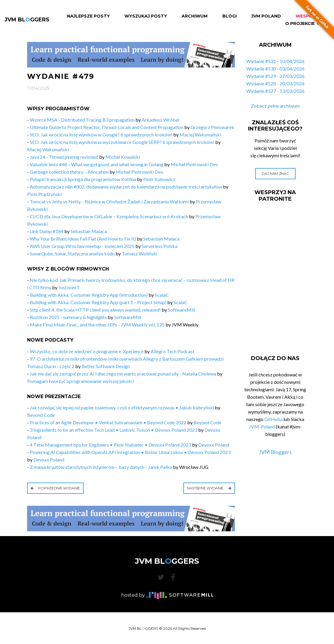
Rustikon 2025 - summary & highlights (68, 317)
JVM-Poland (262, 427)
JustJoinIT (69, 287)
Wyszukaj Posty (146, 16)
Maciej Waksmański (200, 135)
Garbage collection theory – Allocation (69, 172)
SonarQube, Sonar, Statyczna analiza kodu (72, 253)
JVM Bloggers (275, 452)
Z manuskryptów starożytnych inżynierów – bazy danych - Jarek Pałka (101, 467)
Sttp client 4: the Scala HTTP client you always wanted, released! (95, 310)
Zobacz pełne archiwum (275, 106)
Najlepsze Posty (88, 16)
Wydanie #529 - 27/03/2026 (275, 76)
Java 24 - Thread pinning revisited (64, 157)
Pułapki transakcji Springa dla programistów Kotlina (83, 179)
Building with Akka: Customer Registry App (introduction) (89, 295)
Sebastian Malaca (89, 231)
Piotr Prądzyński (44, 194)
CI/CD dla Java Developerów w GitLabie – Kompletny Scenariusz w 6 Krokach (109, 216)
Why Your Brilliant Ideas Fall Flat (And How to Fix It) (83, 239)
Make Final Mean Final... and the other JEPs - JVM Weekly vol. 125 (97, 325)
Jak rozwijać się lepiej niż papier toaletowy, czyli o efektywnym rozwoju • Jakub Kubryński (122, 407)
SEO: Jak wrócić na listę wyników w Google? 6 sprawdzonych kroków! (101, 135)
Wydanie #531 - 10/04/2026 (275, 61)
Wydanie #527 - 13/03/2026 (275, 91)
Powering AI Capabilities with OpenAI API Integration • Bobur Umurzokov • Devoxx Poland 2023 (130, 452)
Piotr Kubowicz (159, 179)
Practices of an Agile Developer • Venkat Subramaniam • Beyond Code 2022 (108, 422)
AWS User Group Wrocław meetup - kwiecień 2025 (82, 246)
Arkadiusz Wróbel (160, 120)
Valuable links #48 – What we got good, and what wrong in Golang (97, 164)
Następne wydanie (209, 488)
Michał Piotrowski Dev (194, 164)
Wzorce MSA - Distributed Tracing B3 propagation (82, 120)
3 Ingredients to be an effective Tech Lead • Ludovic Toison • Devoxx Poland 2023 (114, 430)
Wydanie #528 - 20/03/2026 (275, 83)
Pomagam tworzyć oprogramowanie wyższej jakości (81, 381)
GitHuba (273, 419)
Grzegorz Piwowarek (212, 127)
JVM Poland (266, 16)
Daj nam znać (275, 173)
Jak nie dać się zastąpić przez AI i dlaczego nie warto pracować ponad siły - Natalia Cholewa (123, 374)
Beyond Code (41, 415)
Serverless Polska (160, 246)
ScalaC (162, 295)
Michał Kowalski (123, 157)
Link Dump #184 (47, 231)
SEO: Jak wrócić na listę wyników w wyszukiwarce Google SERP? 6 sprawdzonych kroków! (122, 142)
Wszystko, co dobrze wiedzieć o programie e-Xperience (87, 351)
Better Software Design (106, 366)
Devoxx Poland (214, 445)
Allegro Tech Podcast (173, 351)
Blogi (230, 16)
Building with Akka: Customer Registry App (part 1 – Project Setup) (98, 302)
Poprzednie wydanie (55, 488)
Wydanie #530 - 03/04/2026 (275, 69)
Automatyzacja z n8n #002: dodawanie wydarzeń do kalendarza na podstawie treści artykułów (126, 187)
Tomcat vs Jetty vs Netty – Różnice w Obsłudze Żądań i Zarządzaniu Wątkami (109, 201)
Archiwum (195, 16)
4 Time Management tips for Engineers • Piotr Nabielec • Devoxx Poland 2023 (110, 445)
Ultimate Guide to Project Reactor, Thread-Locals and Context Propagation (107, 127)
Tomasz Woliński (139, 253)
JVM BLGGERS (27, 20)
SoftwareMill (181, 310)
